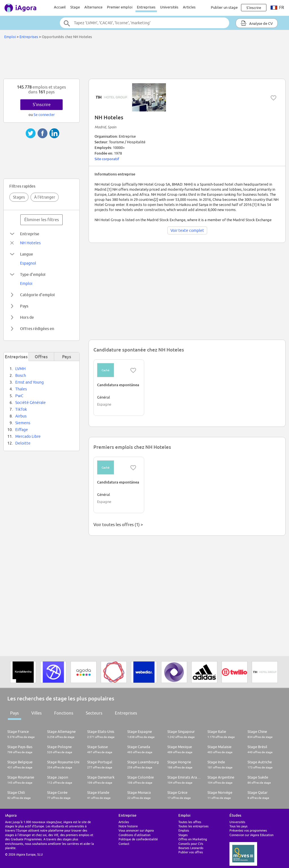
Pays (15, 713)
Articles (189, 7)
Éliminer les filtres (42, 220)
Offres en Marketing (193, 839)
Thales (21, 389)
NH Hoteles (30, 243)
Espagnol (28, 263)
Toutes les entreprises (193, 826)
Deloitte (23, 443)
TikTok (21, 409)
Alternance (93, 7)
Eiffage (22, 430)
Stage (75, 7)
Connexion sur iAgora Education (251, 835)
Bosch (21, 375)
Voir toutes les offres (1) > (118, 525)
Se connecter (44, 115)
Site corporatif (107, 159)
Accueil (60, 7)
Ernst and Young (29, 382)
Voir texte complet (187, 230)
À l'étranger (45, 197)
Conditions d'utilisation (134, 835)
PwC (19, 396)
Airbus (21, 416)
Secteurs (94, 713)
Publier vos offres (191, 852)
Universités (169, 7)
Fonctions (64, 713)
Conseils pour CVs (191, 844)
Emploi (10, 37)
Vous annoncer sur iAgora (136, 830)
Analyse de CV (257, 23)
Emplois (184, 830)
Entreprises (146, 7)
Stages (19, 197)
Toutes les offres (190, 822)
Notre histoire (128, 826)
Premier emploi (120, 7)
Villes (37, 713)
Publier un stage (224, 7)
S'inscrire (42, 105)
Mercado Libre (28, 436)
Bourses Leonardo (191, 848)
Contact (124, 844)
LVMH (20, 369)
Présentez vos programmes (248, 830)
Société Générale (30, 403)
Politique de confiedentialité (138, 839)
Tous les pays (238, 826)
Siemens (23, 423)
